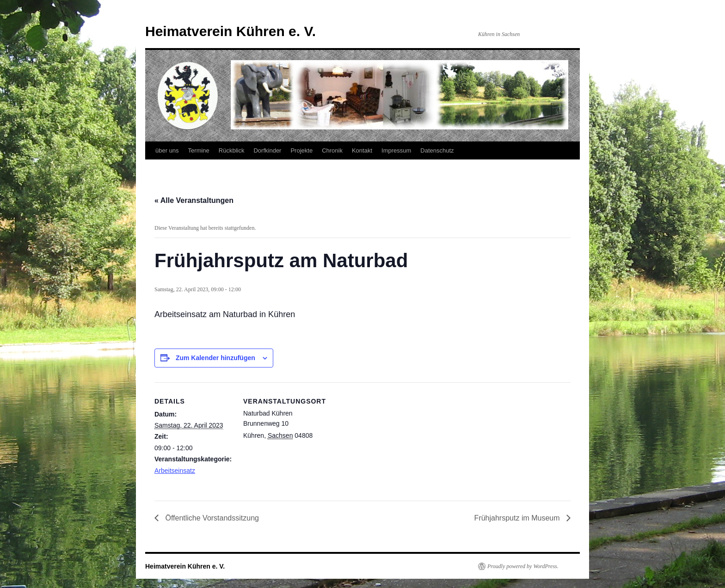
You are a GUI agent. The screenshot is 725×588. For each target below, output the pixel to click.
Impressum (396, 150)
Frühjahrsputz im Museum (518, 518)
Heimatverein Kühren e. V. (230, 31)
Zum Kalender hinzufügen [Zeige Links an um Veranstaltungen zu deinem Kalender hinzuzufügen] (215, 358)
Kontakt (362, 150)
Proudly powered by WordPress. (523, 566)
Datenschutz (437, 150)
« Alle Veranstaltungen (194, 200)
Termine (199, 150)
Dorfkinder (267, 150)
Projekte (301, 150)
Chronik (332, 150)
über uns (167, 150)
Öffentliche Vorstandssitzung (211, 518)
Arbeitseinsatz (175, 471)
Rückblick (232, 150)
